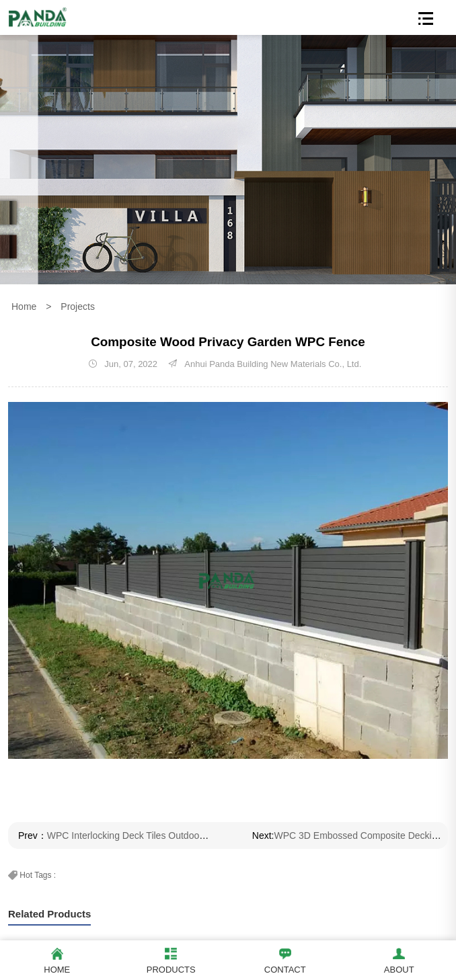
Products (171, 959)
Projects (78, 307)
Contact (285, 959)
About (399, 959)
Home (24, 307)
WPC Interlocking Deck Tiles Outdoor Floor (137, 835)
